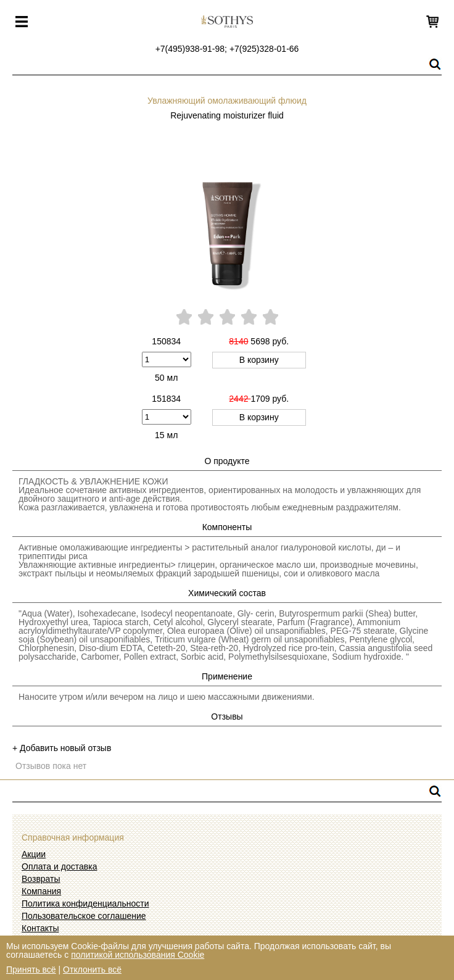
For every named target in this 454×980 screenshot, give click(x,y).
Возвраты (41, 879)
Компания (41, 891)
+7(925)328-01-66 (264, 49)
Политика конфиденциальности (85, 903)
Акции (34, 854)
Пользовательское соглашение (84, 916)
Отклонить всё (92, 970)
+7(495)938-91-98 (190, 49)
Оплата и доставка (59, 866)
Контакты (40, 928)
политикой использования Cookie (138, 955)
